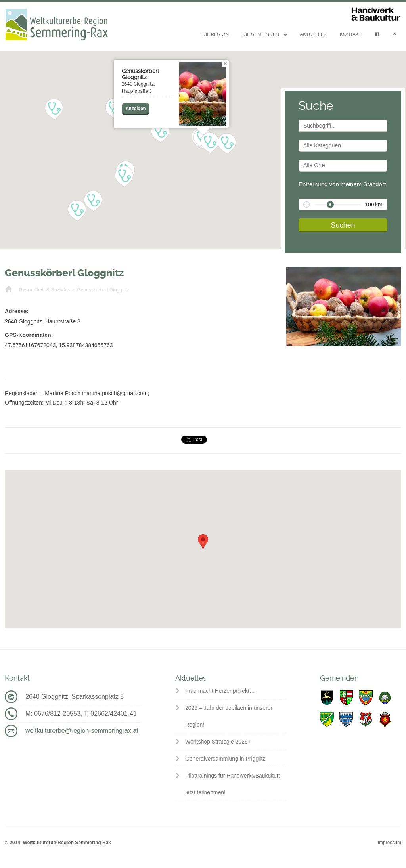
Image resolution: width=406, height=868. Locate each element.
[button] (124, 177)
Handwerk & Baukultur (376, 14)
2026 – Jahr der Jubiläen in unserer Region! (229, 716)
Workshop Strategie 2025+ (218, 742)
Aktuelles (313, 34)
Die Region (215, 34)
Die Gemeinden (261, 34)
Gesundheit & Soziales (45, 290)
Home (9, 290)
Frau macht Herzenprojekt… (220, 691)
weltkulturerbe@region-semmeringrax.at (82, 731)
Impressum (390, 843)
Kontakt (351, 34)
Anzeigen (136, 109)
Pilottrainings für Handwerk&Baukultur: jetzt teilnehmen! (233, 784)
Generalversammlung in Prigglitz (225, 759)
